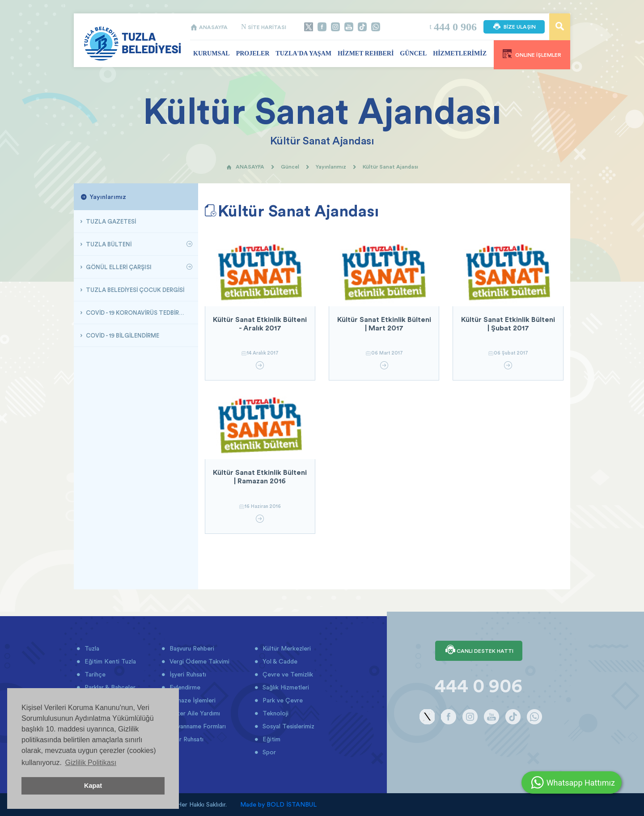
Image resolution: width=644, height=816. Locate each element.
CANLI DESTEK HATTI (479, 651)
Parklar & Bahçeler (109, 687)
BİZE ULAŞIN (514, 27)
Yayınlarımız (331, 167)
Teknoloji (275, 713)
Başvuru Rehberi (191, 648)
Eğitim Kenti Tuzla (109, 661)
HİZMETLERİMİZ (460, 53)
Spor (268, 752)
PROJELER (253, 53)
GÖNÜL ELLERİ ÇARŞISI (118, 267)
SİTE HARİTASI (264, 27)
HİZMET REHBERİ (366, 53)
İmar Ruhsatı (186, 739)
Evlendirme (184, 687)
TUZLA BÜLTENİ (108, 244)
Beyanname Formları (197, 726)
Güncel (290, 167)
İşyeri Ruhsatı (187, 674)
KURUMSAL (212, 53)
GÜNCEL (413, 53)
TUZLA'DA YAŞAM (303, 53)
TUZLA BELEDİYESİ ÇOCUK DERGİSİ (134, 290)
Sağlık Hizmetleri (285, 687)
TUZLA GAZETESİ (110, 221)
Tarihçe (94, 674)
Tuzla (91, 648)
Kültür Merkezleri (286, 648)
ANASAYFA (209, 27)
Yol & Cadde (279, 661)
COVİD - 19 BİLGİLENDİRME (122, 335)
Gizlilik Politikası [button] (91, 763)
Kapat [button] (93, 786)
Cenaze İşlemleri (192, 700)
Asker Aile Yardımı (194, 713)
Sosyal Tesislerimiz (288, 726)
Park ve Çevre (282, 700)
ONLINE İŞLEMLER (532, 54)
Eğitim (271, 739)
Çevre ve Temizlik (287, 674)
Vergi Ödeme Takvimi (199, 661)
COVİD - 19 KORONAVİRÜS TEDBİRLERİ (138, 313)
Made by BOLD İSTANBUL (278, 804)
